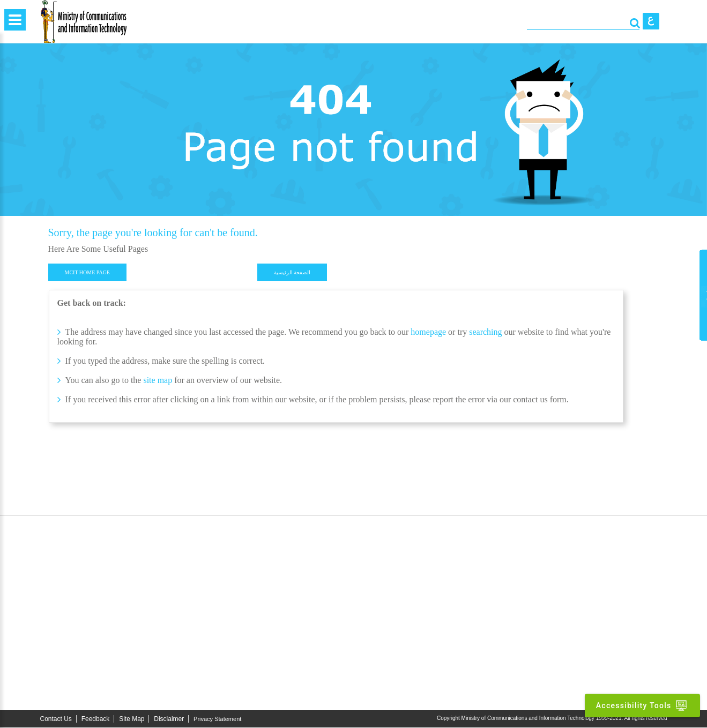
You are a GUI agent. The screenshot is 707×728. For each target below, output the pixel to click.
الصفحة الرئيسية (292, 272)
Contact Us (56, 719)
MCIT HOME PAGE (87, 272)
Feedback (96, 719)
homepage (428, 332)
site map (158, 380)
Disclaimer (169, 719)
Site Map (132, 719)
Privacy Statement (217, 719)
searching (486, 332)
